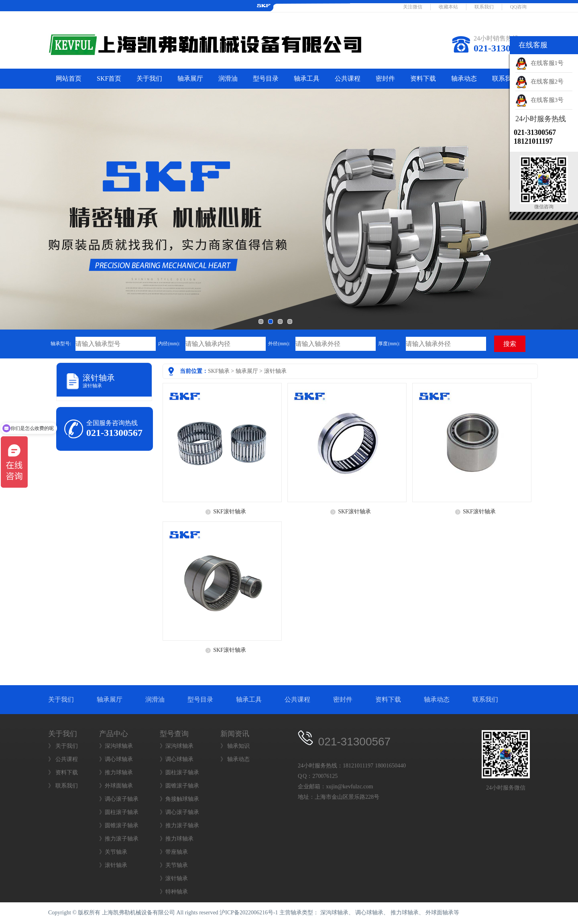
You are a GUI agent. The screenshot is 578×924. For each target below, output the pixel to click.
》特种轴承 (174, 892)
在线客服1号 (539, 63)
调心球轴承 (369, 913)
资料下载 (423, 78)
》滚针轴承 (113, 865)
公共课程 (348, 78)
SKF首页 (109, 78)
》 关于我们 (63, 746)
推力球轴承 (405, 913)
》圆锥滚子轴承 (119, 825)
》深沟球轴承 (116, 746)
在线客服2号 (539, 81)
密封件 (385, 78)
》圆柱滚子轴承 (119, 812)
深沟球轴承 (334, 913)
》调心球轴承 (116, 759)
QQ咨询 (518, 7)
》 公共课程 (63, 759)
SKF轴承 (219, 371)
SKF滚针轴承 (230, 512)
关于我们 (149, 78)
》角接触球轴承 (179, 799)
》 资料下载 (63, 772)
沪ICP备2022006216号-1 (249, 913)
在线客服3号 (539, 100)
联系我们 (484, 7)
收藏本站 (448, 7)
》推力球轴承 (116, 772)
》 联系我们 (63, 786)
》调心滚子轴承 (119, 799)
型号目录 (266, 78)
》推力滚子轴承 (119, 839)
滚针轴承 (275, 371)
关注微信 (413, 7)
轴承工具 (307, 78)
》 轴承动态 (235, 759)
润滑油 (228, 78)
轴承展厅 (190, 78)
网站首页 (69, 78)
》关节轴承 (113, 852)
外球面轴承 (440, 913)
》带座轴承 (174, 852)
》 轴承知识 (235, 746)
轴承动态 (464, 78)
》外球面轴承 (116, 786)
